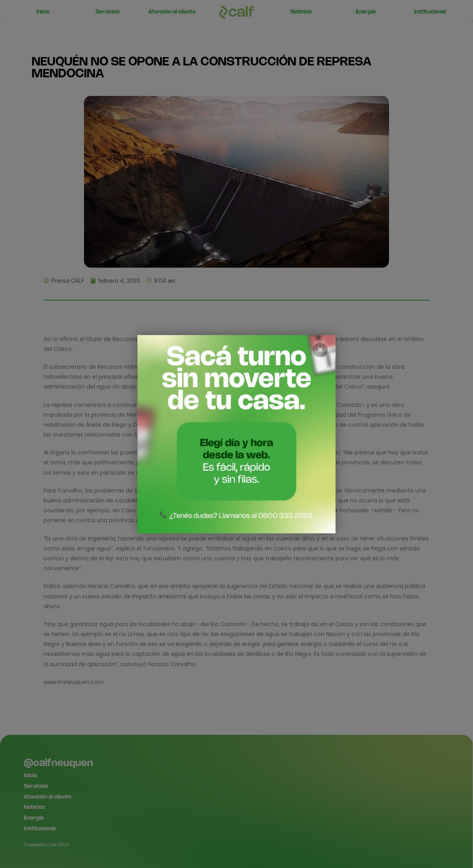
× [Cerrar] (320, 350)
